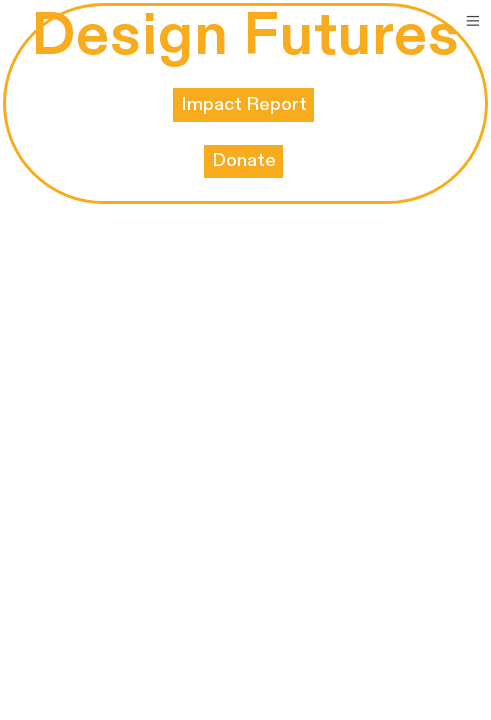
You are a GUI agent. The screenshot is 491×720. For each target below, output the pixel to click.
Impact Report (244, 104)
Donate (244, 160)
